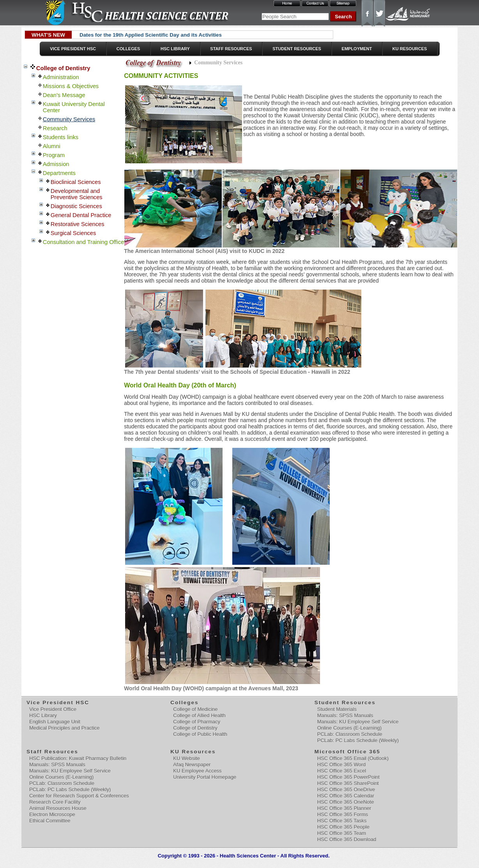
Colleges (128, 49)
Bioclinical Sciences (76, 182)
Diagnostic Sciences (76, 206)
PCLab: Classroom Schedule (350, 734)
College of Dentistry (63, 68)
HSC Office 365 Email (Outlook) (353, 758)
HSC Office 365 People (343, 827)
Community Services (69, 119)
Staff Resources (231, 49)
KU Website (186, 758)
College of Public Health (200, 734)
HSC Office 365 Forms (343, 814)
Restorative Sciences (78, 224)
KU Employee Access (197, 771)
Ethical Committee (50, 821)
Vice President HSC (73, 49)
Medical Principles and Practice (65, 728)
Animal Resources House (58, 808)
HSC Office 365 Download (347, 839)
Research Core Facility (55, 802)
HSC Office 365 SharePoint (348, 783)
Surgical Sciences (73, 233)
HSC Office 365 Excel (342, 771)
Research (55, 128)
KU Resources (410, 49)
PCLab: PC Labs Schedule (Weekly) (358, 740)
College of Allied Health (199, 715)
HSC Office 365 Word (342, 765)
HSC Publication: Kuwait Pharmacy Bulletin (78, 758)
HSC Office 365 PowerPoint (348, 777)
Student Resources (297, 49)
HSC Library (175, 49)
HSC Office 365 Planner (344, 808)
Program (54, 155)
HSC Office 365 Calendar (346, 796)
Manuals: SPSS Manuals (345, 715)
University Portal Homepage (205, 777)
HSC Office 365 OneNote (346, 802)
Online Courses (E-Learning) (349, 728)
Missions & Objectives (71, 86)
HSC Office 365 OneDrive (346, 789)
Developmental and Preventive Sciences (77, 194)
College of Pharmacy (197, 722)
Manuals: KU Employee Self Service (358, 722)
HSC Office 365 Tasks (342, 821)
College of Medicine (195, 709)
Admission (56, 164)
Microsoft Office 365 (348, 752)
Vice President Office (53, 709)
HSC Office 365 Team (342, 833)
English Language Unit (55, 722)
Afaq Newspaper (192, 765)
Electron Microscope (52, 814)
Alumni (52, 146)
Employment (357, 49)
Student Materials (337, 709)
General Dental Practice (81, 215)
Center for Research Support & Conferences (79, 796)
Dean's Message (64, 95)
